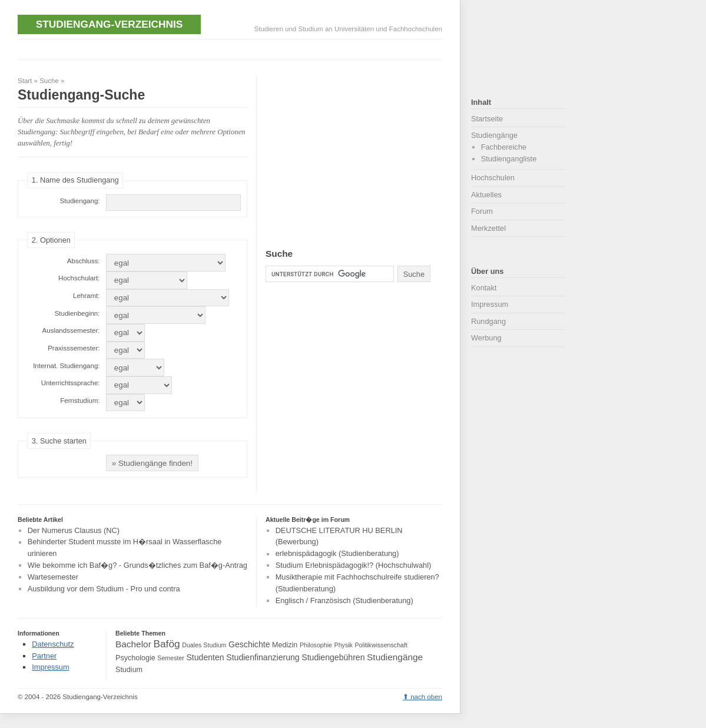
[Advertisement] (232, 48)
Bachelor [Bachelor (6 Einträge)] (133, 644)
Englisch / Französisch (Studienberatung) (344, 600)
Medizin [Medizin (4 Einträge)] (285, 645)
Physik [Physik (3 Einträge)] (344, 645)
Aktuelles (486, 195)
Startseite (487, 119)
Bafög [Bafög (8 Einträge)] (166, 644)
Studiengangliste (509, 159)
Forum (482, 211)
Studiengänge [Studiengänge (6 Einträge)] (395, 657)
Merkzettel (488, 228)
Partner (44, 656)
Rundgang (488, 321)
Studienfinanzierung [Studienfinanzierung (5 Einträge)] (263, 657)
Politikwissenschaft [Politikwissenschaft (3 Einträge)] (381, 645)
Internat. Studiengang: (66, 366)
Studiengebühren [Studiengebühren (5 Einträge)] (333, 657)
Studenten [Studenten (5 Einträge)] (205, 657)
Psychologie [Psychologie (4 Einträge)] (135, 658)
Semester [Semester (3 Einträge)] (171, 658)
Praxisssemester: (74, 348)
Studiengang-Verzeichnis (109, 24)
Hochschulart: (79, 278)
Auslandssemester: (71, 330)
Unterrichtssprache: (71, 383)
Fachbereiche (504, 147)
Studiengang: (80, 201)
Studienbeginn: (77, 313)
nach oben (426, 697)
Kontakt (484, 288)
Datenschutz (53, 644)
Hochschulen (493, 178)
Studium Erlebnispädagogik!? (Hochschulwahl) (354, 565)
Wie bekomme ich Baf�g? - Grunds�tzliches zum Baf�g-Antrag (137, 565)
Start (25, 81)
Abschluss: (84, 261)
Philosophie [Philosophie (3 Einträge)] (316, 645)
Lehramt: (86, 296)
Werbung (486, 338)
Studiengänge (494, 135)
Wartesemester (53, 577)
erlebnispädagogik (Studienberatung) (337, 554)
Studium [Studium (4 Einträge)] (129, 670)
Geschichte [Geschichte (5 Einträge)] (249, 644)
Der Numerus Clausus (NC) (74, 530)
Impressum (490, 304)
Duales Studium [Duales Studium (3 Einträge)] (204, 645)
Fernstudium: (80, 401)
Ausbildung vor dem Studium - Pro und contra (104, 589)
